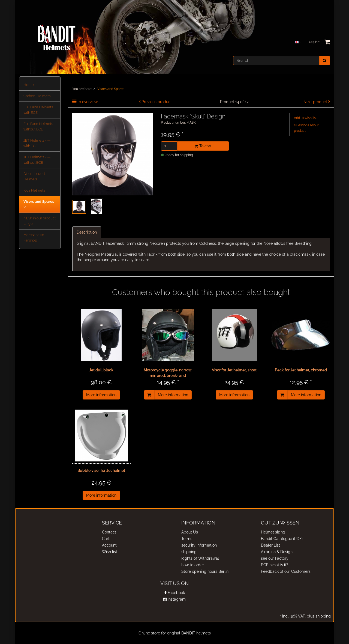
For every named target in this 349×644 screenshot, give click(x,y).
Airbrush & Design (277, 552)
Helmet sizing (273, 532)
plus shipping (318, 616)
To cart (203, 146)
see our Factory (275, 558)
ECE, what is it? (275, 565)
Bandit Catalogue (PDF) (282, 539)
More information (101, 395)
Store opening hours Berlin (205, 571)
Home (29, 85)
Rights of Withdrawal (200, 558)
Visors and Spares (39, 204)
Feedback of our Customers (286, 571)
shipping (189, 552)
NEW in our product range (40, 221)
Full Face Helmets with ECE (38, 110)
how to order (193, 565)
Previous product (157, 102)
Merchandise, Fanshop (34, 238)
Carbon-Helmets (37, 96)
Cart (106, 539)
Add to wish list (305, 118)
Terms (187, 539)
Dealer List (270, 545)
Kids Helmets (34, 190)
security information (199, 545)
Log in (315, 42)
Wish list (110, 552)
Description (87, 232)
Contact (109, 532)
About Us (190, 532)
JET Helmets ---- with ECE (37, 143)
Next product (315, 102)
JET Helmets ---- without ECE (37, 160)
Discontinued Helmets (34, 176)
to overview (88, 102)
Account (109, 545)
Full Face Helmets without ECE (38, 126)
